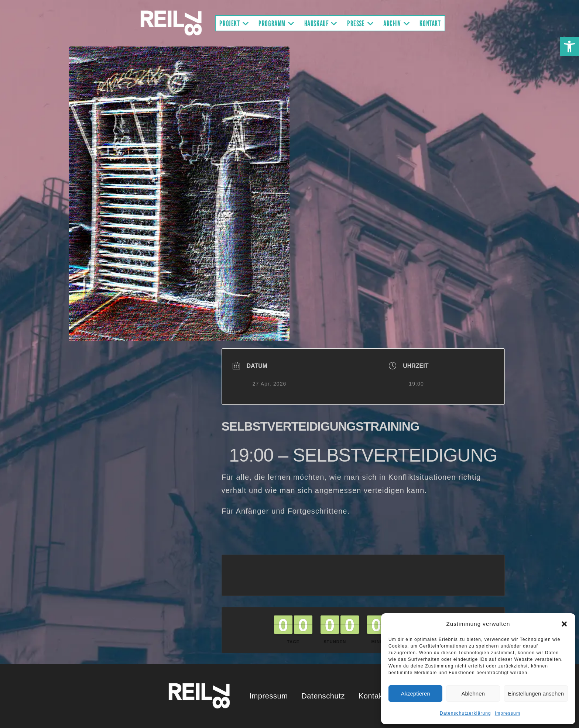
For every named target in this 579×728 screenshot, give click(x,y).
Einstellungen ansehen (536, 694)
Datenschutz (323, 696)
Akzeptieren (415, 694)
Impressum (508, 713)
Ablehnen (473, 694)
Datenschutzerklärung (465, 713)
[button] (569, 46)
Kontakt (372, 696)
